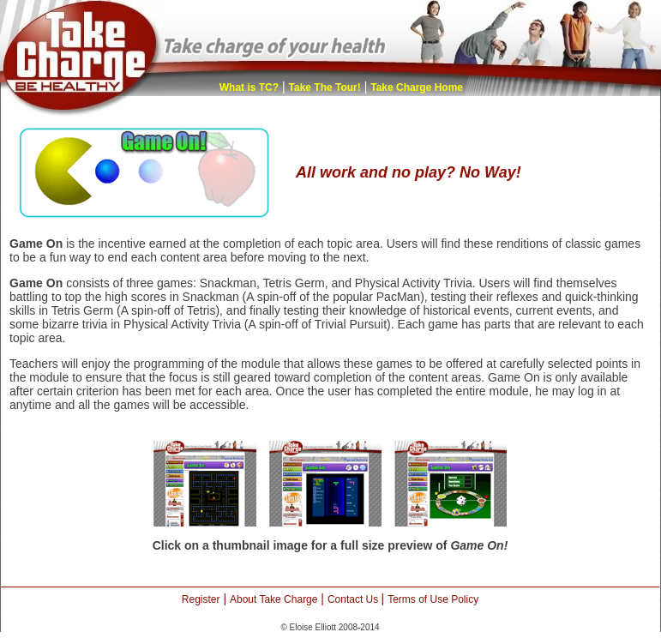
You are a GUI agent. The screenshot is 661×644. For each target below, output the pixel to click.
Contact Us (355, 599)
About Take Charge (274, 599)
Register (201, 599)
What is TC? (249, 87)
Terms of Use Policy (433, 599)
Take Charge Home (417, 87)
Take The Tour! (325, 87)
